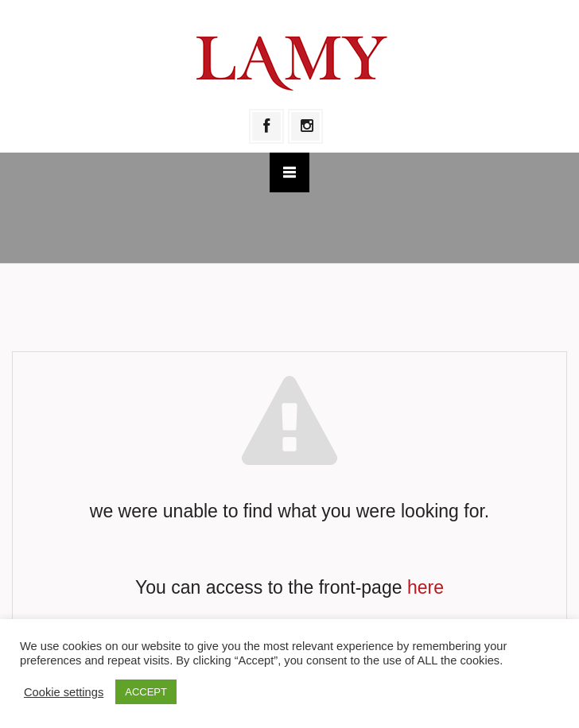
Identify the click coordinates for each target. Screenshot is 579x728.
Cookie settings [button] (64, 692)
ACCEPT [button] (146, 692)
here (426, 587)
